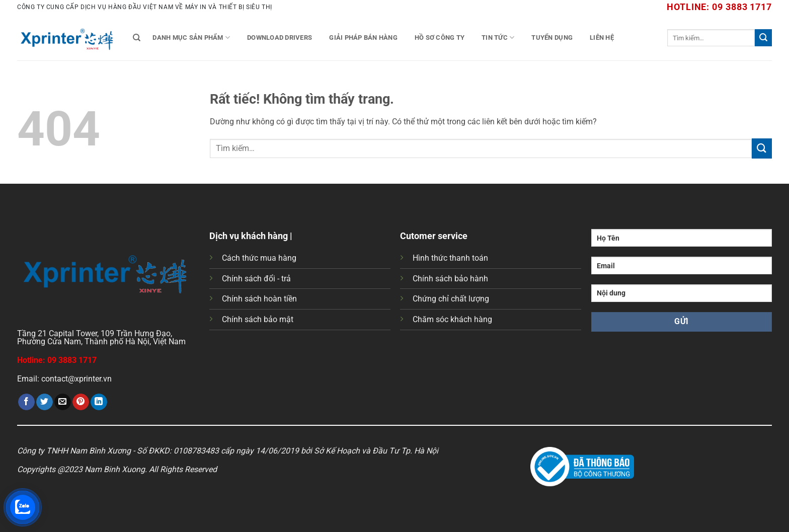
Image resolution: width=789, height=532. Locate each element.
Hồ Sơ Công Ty (440, 37)
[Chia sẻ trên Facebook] (26, 402)
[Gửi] (763, 38)
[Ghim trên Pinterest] (81, 402)
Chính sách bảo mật (258, 319)
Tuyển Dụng (552, 37)
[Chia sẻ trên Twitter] (45, 402)
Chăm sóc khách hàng (452, 319)
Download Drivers (280, 37)
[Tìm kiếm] (137, 38)
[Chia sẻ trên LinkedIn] (99, 402)
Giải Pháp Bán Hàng (363, 37)
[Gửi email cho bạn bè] (63, 402)
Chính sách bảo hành (450, 279)
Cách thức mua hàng (259, 258)
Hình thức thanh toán (450, 258)
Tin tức (498, 37)
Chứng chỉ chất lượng (451, 299)
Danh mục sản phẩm (191, 37)
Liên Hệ (602, 37)
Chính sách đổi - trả (256, 279)
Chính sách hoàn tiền (259, 299)
